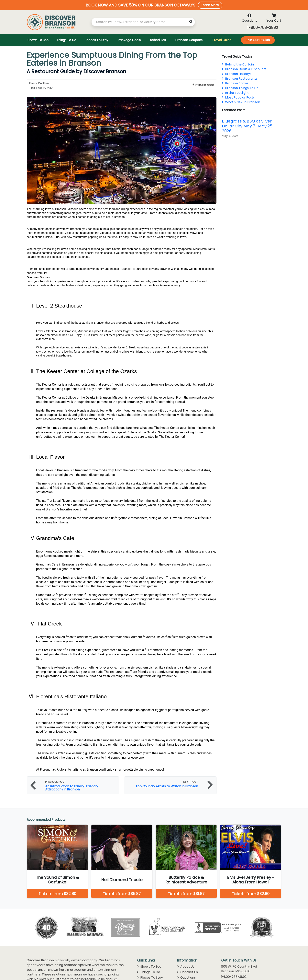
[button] (154, 5)
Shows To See (149, 967)
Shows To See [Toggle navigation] (38, 40)
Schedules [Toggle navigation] (158, 40)
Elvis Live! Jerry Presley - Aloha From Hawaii (251, 880)
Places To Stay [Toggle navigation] (97, 40)
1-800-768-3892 (263, 28)
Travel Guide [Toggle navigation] (222, 40)
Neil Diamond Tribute (122, 880)
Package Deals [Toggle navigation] (129, 40)
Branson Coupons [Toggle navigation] (189, 40)
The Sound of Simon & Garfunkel (57, 880)
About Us (186, 967)
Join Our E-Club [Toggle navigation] (258, 40)
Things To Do (149, 972)
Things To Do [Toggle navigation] (66, 40)
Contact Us (187, 972)
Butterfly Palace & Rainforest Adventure (186, 880)
